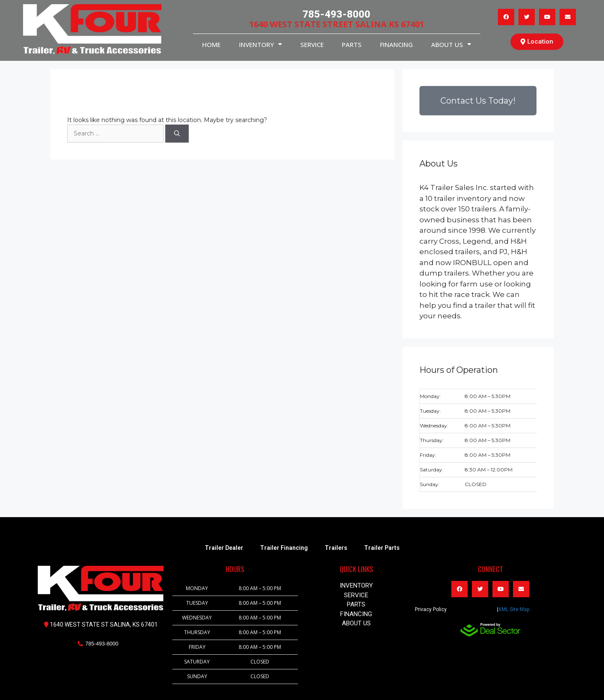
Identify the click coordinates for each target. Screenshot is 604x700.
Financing (396, 44)
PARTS (352, 44)
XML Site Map (514, 609)
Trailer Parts (382, 548)
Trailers (336, 548)
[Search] (177, 134)
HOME (211, 44)
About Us (451, 44)
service (312, 44)
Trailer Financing (284, 548)
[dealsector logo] (490, 630)
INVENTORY (260, 44)
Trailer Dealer (224, 548)
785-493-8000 (336, 14)
